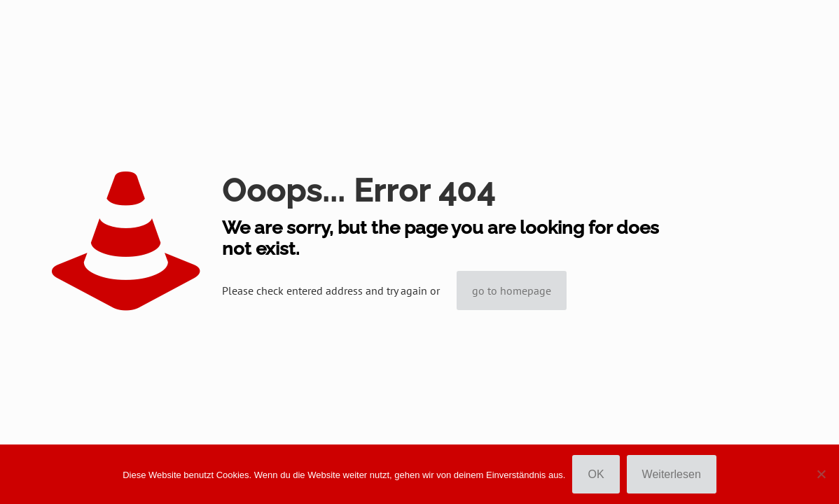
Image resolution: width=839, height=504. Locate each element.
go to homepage (512, 290)
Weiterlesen (672, 474)
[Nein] (821, 474)
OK (596, 474)
